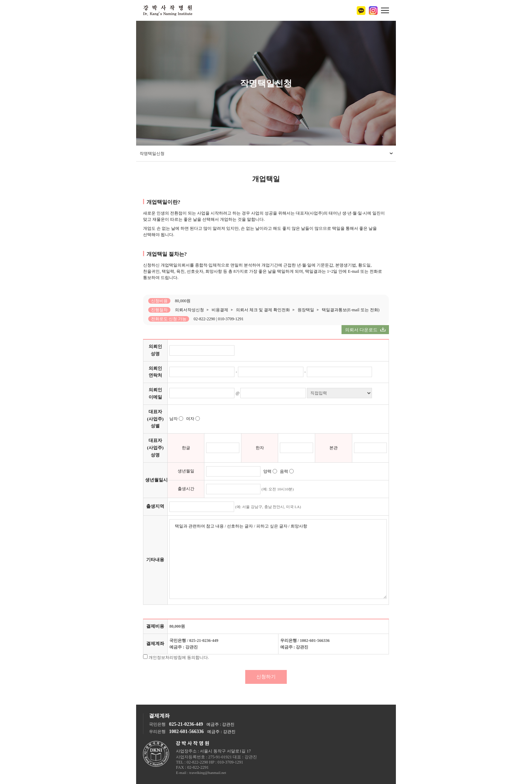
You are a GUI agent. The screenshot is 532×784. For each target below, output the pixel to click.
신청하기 (266, 677)
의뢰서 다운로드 (365, 330)
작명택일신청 (152, 154)
